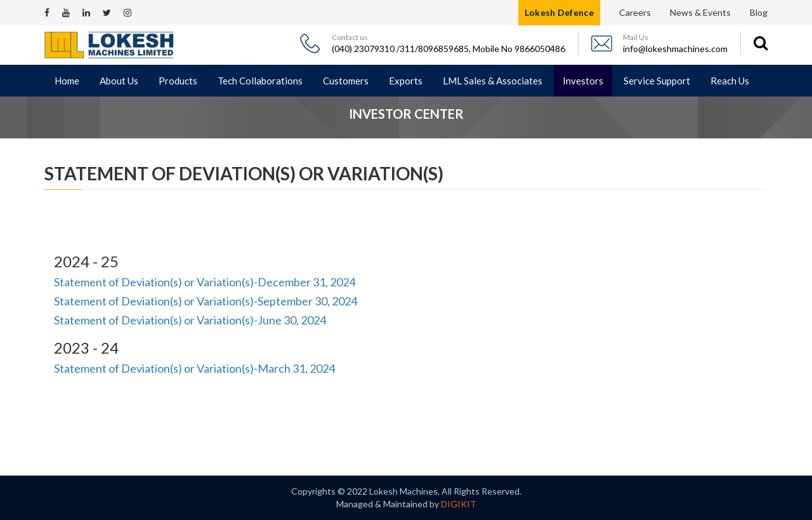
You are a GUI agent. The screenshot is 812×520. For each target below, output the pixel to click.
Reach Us (730, 81)
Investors (583, 81)
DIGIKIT (459, 504)
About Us (119, 81)
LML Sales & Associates (493, 81)
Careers (635, 12)
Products (178, 81)
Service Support (657, 81)
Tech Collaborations (260, 81)
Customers (346, 81)
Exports (406, 81)
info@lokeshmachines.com (675, 49)
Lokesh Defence (559, 12)
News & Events (700, 12)
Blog (759, 12)
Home (67, 81)
